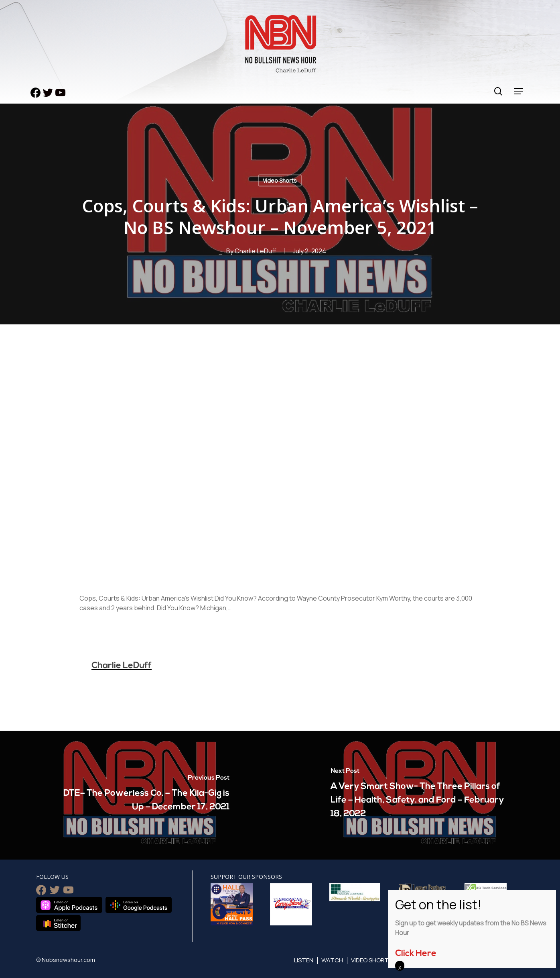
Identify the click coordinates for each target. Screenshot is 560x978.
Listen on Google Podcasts (139, 905)
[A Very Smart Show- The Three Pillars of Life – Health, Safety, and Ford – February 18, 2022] (420, 795)
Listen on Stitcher (58, 923)
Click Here (416, 954)
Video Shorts (280, 180)
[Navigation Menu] (519, 91)
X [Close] (400, 968)
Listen (304, 960)
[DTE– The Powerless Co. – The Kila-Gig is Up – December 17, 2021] (140, 795)
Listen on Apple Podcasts (69, 905)
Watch (332, 960)
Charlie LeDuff (256, 251)
